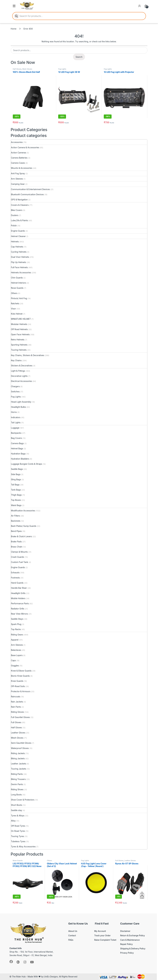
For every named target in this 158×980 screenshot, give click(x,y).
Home (14, 29)
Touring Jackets (19, 769)
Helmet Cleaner (18, 236)
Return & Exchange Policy (132, 935)
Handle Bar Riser (19, 588)
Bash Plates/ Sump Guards (24, 526)
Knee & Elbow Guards (21, 671)
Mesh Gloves (27, 69)
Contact (72, 935)
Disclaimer (125, 931)
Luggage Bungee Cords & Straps (27, 464)
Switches (15, 392)
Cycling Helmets (19, 252)
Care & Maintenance (130, 940)
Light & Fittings (18, 371)
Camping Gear (18, 184)
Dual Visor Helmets (20, 257)
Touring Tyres (18, 836)
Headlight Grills (18, 593)
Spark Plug (16, 624)
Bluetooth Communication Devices (27, 194)
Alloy (13, 821)
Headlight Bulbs (19, 407)
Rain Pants (16, 707)
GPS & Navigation (19, 200)
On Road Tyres (18, 831)
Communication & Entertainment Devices (30, 189)
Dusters (15, 215)
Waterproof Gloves (20, 748)
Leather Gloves (18, 733)
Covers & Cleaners (20, 205)
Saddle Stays (17, 619)
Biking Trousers (18, 779)
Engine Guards (18, 231)
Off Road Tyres (18, 826)
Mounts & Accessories (22, 168)
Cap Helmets (17, 247)
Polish (14, 226)
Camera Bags (17, 443)
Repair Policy (126, 944)
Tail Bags (15, 485)
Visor (13, 309)
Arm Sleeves (17, 179)
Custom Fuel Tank (20, 562)
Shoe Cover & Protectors (23, 800)
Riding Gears (17, 635)
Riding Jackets (18, 753)
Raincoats (16, 697)
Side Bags (16, 474)
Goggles (15, 666)
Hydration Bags (18, 454)
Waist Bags (16, 505)
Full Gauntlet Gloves (21, 717)
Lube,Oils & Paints (20, 220)
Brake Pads (16, 542)
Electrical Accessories (22, 381)
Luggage (15, 428)
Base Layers (17, 655)
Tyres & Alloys (18, 816)
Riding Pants (17, 774)
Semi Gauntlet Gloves (21, 743)
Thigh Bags (16, 495)
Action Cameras (19, 153)
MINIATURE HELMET (21, 319)
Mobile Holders (18, 598)
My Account (100, 931)
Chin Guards (17, 278)
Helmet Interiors (19, 283)
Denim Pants (17, 784)
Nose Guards (17, 288)
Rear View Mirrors (20, 614)
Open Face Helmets (20, 334)
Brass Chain (17, 547)
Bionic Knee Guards (20, 676)
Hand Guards (17, 583)
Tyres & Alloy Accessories (23, 847)
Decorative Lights (19, 376)
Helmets (15, 242)
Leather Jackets (19, 764)
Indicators (16, 417)
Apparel (15, 640)
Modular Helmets (19, 324)
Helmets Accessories (21, 272)
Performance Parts (20, 603)
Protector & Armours (21, 691)
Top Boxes (16, 500)
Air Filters (16, 516)
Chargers (15, 386)
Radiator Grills (18, 609)
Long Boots (16, 795)
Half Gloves (17, 69)
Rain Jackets (17, 702)
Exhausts (15, 572)
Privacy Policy (127, 953)
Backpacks (16, 433)
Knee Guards (17, 681)
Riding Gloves (17, 712)
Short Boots (17, 805)
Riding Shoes (17, 789)
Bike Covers (17, 210)
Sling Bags (16, 479)
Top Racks (16, 629)
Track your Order (102, 935)
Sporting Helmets (19, 345)
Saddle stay (17, 810)
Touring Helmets (19, 350)
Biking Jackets (18, 758)
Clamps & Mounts (19, 552)
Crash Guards (18, 557)
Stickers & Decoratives (22, 366)
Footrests (15, 578)
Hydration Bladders (20, 459)
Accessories (17, 142)
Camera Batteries (19, 158)
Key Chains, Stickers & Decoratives (28, 355)
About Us (73, 931)
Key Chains (16, 360)
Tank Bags (16, 490)
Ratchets (15, 303)
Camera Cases (18, 163)
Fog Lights (62, 69)
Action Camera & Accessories (25, 147)
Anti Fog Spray (18, 173)
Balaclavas (16, 650)
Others (14, 293)
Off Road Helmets (19, 329)
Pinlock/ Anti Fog (19, 298)
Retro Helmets (18, 340)
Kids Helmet (17, 314)
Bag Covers (17, 438)
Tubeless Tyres (18, 841)
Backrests (16, 521)
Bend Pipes (16, 531)
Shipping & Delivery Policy (133, 949)
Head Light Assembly (21, 402)
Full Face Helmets (19, 267)
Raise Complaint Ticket (105, 940)
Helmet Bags (17, 448)
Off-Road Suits (18, 686)
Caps (14, 660)
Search (79, 57)
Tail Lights (16, 422)
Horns (14, 412)
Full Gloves (16, 722)
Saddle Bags (17, 469)
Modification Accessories (23, 511)
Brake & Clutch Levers (22, 536)
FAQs (71, 940)
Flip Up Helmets (19, 262)
